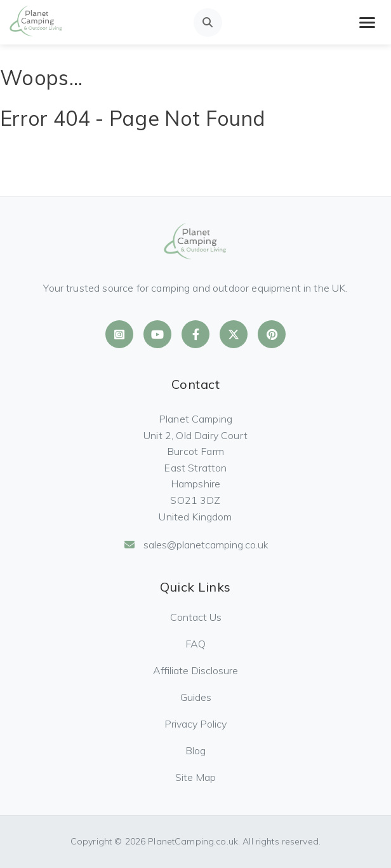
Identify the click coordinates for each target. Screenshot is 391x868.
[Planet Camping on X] (234, 334)
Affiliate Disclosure (195, 670)
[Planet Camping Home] (36, 22)
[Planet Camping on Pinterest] (272, 334)
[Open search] (208, 23)
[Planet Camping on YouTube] (157, 334)
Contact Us (196, 617)
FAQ (195, 644)
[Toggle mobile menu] (367, 23)
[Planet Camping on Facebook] (195, 334)
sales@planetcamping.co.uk (196, 545)
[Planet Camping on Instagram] (119, 334)
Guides (196, 697)
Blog (195, 750)
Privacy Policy (195, 724)
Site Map (195, 777)
